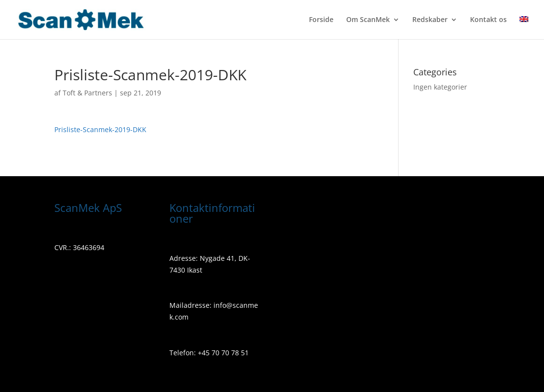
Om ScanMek (368, 20)
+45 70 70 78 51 (222, 353)
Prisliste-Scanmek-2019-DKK (100, 129)
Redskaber (430, 20)
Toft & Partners (87, 93)
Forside (321, 20)
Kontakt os (488, 20)
